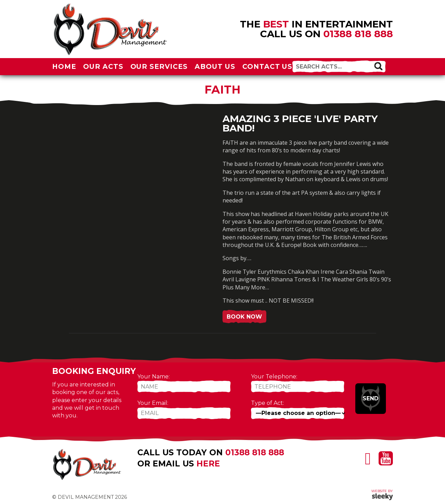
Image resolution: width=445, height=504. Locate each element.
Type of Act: (268, 403)
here (208, 464)
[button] (378, 66)
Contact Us (268, 66)
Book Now (244, 317)
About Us (215, 66)
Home (64, 66)
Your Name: (153, 377)
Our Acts (103, 66)
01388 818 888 (358, 34)
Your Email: (153, 403)
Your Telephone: (274, 377)
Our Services (159, 66)
